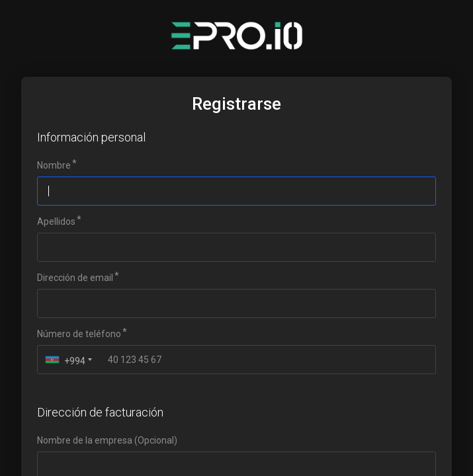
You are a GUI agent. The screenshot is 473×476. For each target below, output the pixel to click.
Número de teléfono (79, 334)
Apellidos (56, 221)
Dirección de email (75, 278)
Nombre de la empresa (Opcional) (107, 440)
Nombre (54, 165)
